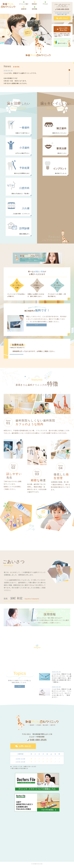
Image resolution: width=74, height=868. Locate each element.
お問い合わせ (25, 749)
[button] (24, 8)
